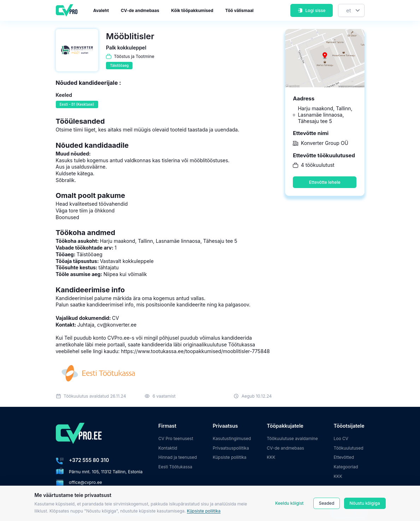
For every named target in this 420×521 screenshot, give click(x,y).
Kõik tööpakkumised (192, 10)
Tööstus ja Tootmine (134, 56)
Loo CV (341, 438)
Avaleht (101, 10)
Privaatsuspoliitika (231, 448)
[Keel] (351, 10)
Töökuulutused (349, 448)
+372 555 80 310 (89, 460)
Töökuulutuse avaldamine (292, 438)
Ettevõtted (344, 457)
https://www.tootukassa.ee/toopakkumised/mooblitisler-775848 (196, 351)
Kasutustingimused (232, 438)
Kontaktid (168, 448)
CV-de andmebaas (140, 10)
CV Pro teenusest (176, 438)
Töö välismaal (239, 10)
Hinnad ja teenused (178, 457)
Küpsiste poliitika (204, 511)
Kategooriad (346, 467)
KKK (271, 457)
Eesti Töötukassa (175, 467)
